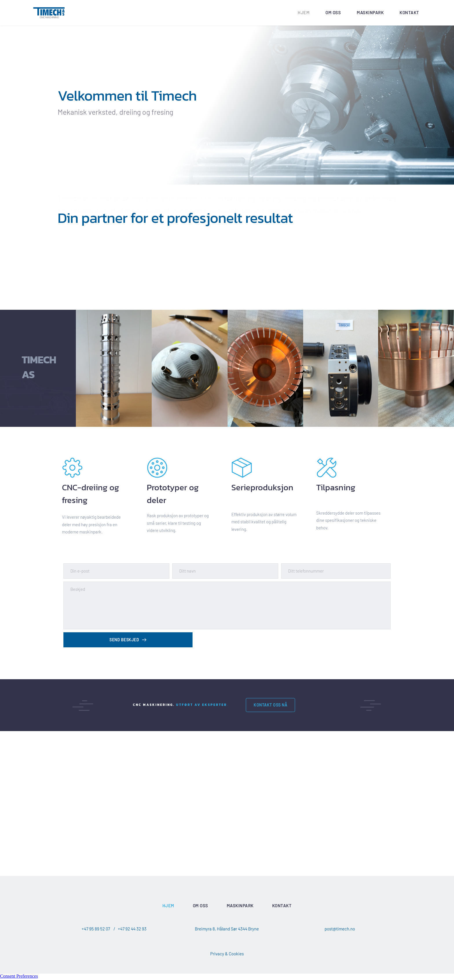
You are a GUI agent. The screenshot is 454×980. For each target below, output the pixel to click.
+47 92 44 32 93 (132, 930)
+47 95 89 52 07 (96, 930)
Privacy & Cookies (227, 955)
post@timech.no (340, 930)
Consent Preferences (19, 977)
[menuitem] (304, 13)
